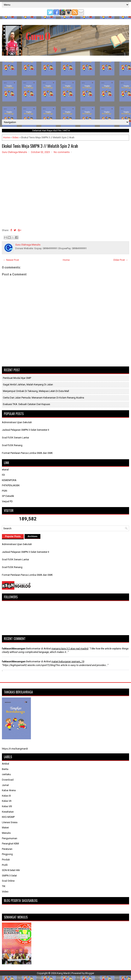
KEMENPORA (9, 480)
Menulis (6, 833)
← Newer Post (11, 260)
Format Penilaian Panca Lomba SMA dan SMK (27, 453)
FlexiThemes (28, 978)
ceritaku (6, 774)
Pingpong (7, 854)
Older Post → (121, 260)
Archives (33, 536)
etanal (5, 470)
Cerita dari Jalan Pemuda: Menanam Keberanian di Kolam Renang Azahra (43, 398)
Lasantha (60, 978)
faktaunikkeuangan (14, 649)
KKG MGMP (8, 817)
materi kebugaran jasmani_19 (68, 661)
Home (6, 137)
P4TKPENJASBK (11, 485)
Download (8, 780)
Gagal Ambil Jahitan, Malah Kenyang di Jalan (28, 384)
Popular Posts (13, 536)
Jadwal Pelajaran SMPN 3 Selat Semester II (26, 430)
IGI (3, 475)
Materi (5, 828)
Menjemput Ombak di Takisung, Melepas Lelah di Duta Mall (36, 391)
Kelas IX (6, 796)
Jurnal (5, 785)
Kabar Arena (9, 790)
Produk (6, 860)
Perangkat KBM (10, 844)
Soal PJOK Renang (12, 445)
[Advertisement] (65, 90)
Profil (5, 865)
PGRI (5, 491)
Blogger (90, 973)
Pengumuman (10, 838)
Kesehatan (8, 812)
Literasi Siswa (10, 822)
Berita (5, 769)
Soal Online (8, 881)
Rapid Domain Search (110, 978)
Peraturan (7, 849)
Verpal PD (7, 501)
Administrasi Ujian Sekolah (17, 422)
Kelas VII (7, 801)
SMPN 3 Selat (9, 876)
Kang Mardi (64, 973)
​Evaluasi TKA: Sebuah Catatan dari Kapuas (26, 404)
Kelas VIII (7, 806)
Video (15, 137)
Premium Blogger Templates (82, 978)
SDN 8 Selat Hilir (11, 870)
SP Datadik (8, 496)
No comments (62, 152)
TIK (4, 886)
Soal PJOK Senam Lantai (15, 438)
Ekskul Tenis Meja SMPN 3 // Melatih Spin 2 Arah (40, 146)
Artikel (6, 764)
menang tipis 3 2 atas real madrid (70, 649)
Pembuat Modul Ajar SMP (17, 378)
